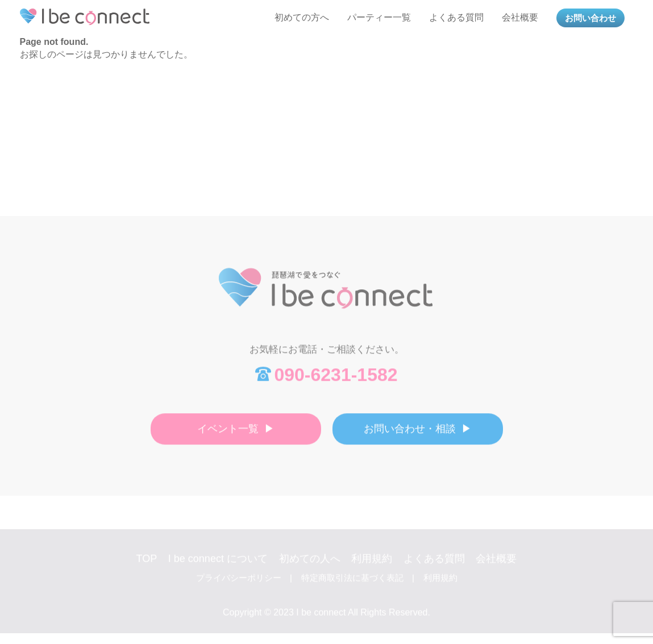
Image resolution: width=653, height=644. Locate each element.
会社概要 (520, 17)
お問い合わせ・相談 (410, 432)
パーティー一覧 (379, 17)
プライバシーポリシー (239, 583)
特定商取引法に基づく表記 (352, 583)
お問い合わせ (590, 18)
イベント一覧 (228, 432)
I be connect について (218, 564)
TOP (147, 564)
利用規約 (372, 564)
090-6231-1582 (336, 378)
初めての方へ (302, 17)
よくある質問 (456, 17)
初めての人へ (310, 564)
